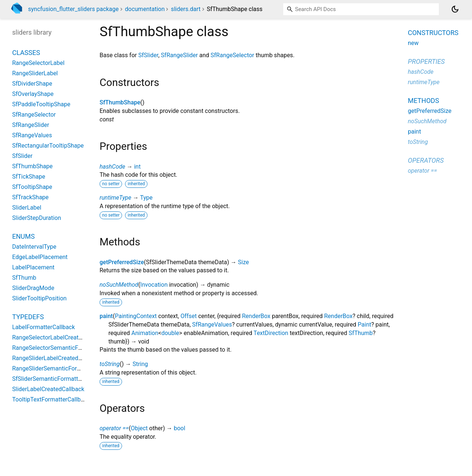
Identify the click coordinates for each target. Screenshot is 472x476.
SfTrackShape (30, 197)
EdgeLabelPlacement (40, 257)
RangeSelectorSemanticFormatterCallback (68, 348)
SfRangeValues (212, 325)
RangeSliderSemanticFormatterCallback (65, 368)
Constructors (433, 33)
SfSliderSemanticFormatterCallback (59, 379)
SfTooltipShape (32, 187)
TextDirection (271, 333)
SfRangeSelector (232, 55)
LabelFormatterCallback (44, 327)
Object (139, 428)
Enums (23, 236)
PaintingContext (136, 316)
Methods (424, 101)
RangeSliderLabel (35, 73)
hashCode (112, 167)
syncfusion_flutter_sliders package (73, 9)
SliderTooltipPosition (39, 298)
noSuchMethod (119, 285)
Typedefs (28, 317)
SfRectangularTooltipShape (48, 146)
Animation (145, 333)
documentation (145, 9)
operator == (114, 428)
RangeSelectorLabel (38, 63)
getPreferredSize (122, 262)
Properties (426, 61)
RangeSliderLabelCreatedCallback (56, 358)
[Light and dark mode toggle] (455, 9)
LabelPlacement (33, 267)
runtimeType (115, 198)
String (140, 364)
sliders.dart (185, 9)
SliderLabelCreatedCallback (48, 389)
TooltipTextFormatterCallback (51, 399)
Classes (26, 53)
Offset (188, 316)
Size (243, 262)
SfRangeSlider (179, 55)
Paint (365, 325)
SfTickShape (29, 177)
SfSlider (148, 55)
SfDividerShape (32, 84)
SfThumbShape (120, 102)
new (413, 43)
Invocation (154, 285)
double (170, 333)
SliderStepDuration (37, 218)
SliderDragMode (33, 288)
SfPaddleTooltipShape (41, 104)
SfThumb (361, 333)
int (137, 167)
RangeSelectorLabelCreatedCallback (60, 337)
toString (110, 364)
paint (106, 316)
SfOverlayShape (33, 94)
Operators (426, 160)
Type (146, 198)
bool (179, 428)
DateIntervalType (34, 247)
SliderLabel (27, 208)
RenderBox (256, 316)
